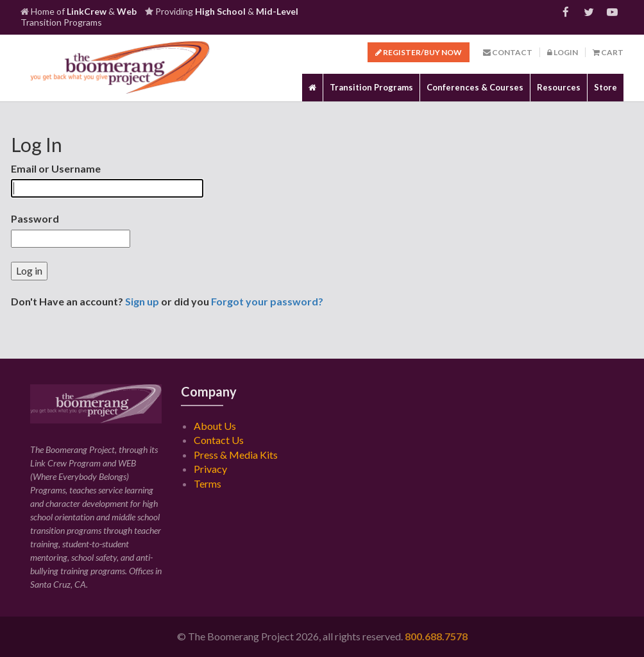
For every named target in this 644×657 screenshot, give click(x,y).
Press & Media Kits (236, 455)
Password (35, 218)
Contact (508, 52)
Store (606, 87)
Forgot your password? (267, 301)
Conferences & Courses (475, 87)
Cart (608, 52)
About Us (215, 426)
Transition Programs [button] (371, 87)
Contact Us (219, 440)
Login (563, 52)
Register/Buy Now (419, 52)
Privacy (210, 469)
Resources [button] (559, 87)
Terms (208, 483)
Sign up (142, 301)
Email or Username (56, 168)
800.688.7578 (436, 636)
